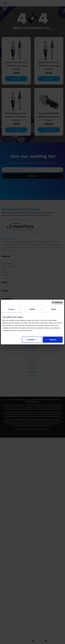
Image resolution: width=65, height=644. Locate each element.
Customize (32, 340)
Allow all (53, 340)
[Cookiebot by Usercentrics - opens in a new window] (53, 303)
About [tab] (54, 309)
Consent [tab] (11, 309)
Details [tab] (33, 309)
